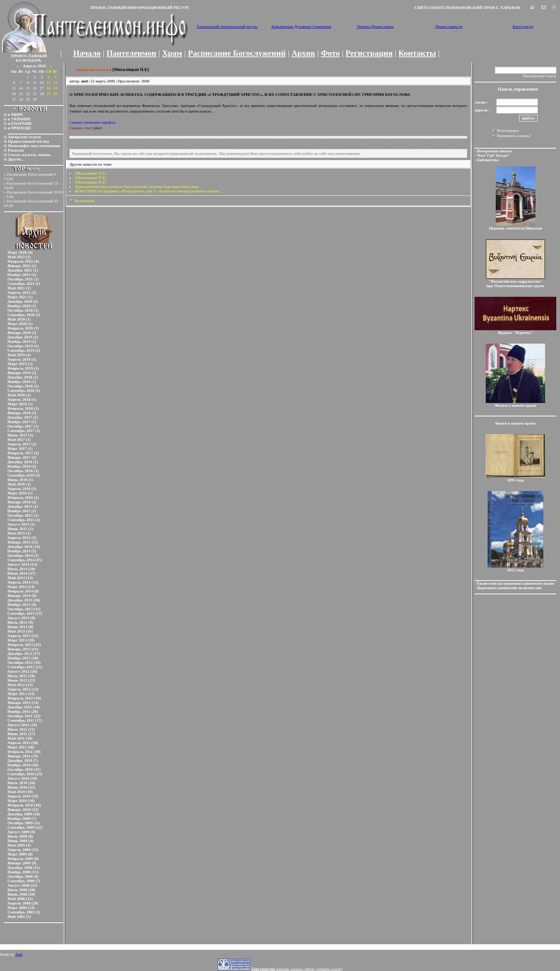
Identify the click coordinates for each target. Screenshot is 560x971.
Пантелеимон (132, 53)
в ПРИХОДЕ (19, 128)
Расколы (16, 150)
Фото (330, 53)
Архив (303, 53)
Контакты (417, 53)
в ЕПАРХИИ (20, 123)
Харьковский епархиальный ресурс (227, 26)
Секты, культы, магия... (30, 155)
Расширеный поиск (540, 76)
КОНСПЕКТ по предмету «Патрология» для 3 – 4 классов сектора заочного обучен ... (149, 191)
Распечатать (82, 201)
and (84, 81)
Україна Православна (375, 26)
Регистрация (369, 53)
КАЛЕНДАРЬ (29, 60)
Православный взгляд (28, 141)
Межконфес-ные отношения (34, 146)
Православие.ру (449, 26)
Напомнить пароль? (514, 136)
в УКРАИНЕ (19, 119)
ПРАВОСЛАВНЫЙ (29, 56)
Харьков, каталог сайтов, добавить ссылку (297, 969)
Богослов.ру (523, 26)
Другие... (16, 159)
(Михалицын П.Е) (91, 173)
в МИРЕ (16, 114)
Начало (87, 53)
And (19, 954)
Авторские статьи (24, 137)
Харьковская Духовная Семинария (301, 26)
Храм (172, 53)
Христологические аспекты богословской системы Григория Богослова (137, 186)
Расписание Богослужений (237, 53)
